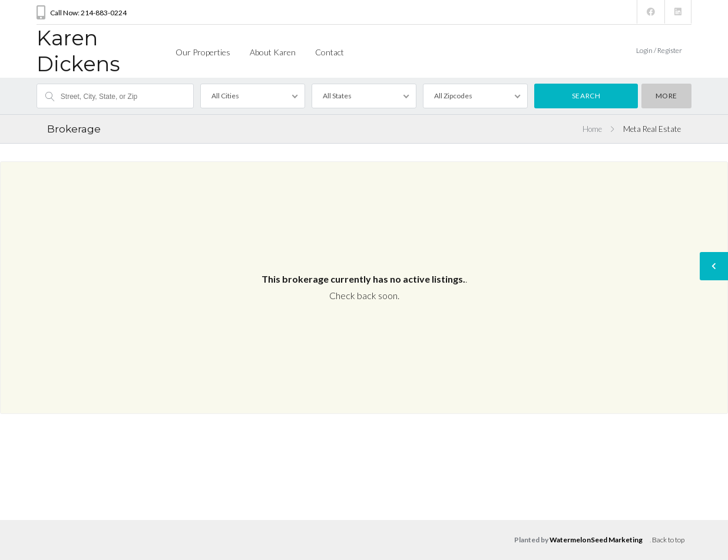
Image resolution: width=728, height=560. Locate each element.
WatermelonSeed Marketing (596, 540)
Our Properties (203, 52)
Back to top (668, 540)
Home (592, 129)
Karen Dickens (78, 51)
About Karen (273, 52)
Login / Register (659, 50)
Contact (330, 52)
